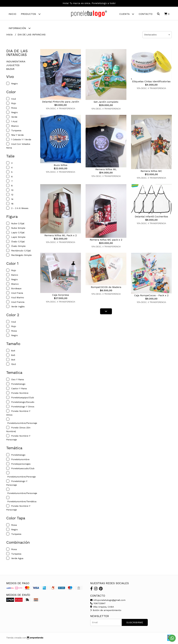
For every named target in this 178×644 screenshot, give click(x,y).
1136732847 (98, 604)
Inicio (12, 14)
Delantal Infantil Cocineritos (151, 217)
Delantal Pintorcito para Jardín (61, 102)
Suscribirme (135, 623)
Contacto (146, 14)
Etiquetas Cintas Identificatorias (151, 82)
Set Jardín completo (106, 103)
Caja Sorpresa (61, 296)
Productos (31, 14)
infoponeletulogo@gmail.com (108, 601)
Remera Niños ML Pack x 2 (61, 236)
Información (20, 28)
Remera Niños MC (151, 172)
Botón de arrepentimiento (106, 611)
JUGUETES (13, 66)
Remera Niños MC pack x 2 (106, 241)
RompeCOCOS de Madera (106, 288)
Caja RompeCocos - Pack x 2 (151, 296)
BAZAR (10, 70)
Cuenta (127, 14)
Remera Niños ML (106, 170)
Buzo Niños (61, 166)
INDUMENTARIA (16, 62)
